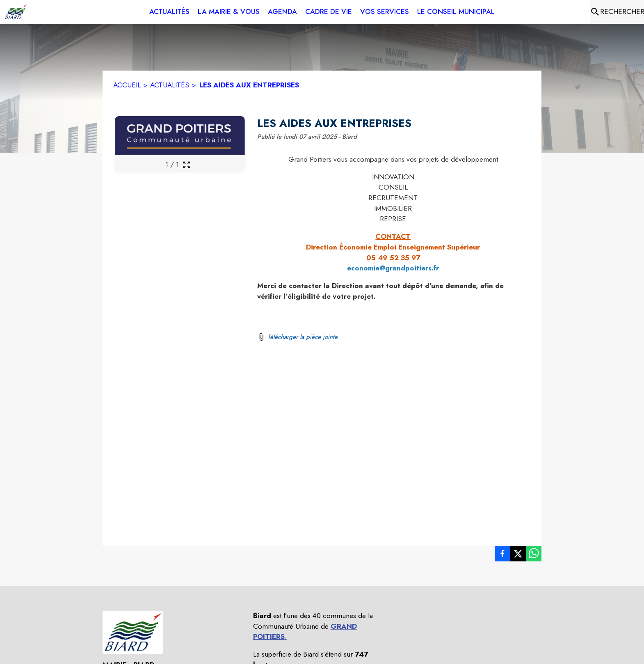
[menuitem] (169, 12)
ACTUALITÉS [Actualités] (170, 85)
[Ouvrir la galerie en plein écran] (186, 165)
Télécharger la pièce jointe (303, 337)
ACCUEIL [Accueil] (127, 85)
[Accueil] (16, 12)
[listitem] (502, 555)
